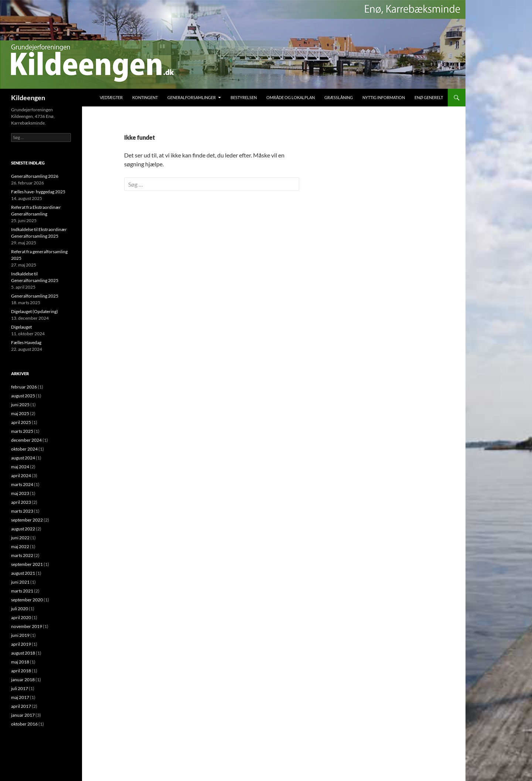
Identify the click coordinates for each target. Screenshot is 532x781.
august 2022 (23, 529)
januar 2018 (23, 680)
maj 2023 (20, 493)
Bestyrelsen (244, 97)
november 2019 (27, 626)
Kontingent (145, 97)
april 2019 (21, 644)
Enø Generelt (429, 97)
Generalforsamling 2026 (35, 176)
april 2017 (21, 706)
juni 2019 (20, 635)
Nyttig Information (384, 97)
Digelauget (21, 327)
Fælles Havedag (26, 342)
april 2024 (21, 476)
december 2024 (26, 440)
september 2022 (27, 520)
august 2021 (23, 573)
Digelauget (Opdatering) (35, 311)
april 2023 (21, 502)
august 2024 (23, 458)
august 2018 (23, 653)
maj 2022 (20, 546)
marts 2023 (22, 511)
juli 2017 (20, 688)
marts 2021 (22, 591)
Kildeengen (28, 98)
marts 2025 (22, 431)
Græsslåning (339, 97)
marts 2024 (22, 484)
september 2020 (27, 600)
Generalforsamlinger (192, 97)
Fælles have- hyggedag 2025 (38, 192)
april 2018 (21, 671)
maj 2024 (20, 467)
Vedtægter (111, 97)
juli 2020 (20, 609)
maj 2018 (20, 662)
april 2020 (21, 617)
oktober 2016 (24, 724)
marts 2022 (22, 555)
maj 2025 (20, 413)
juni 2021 (20, 582)
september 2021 (27, 564)
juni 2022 (20, 538)
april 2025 (21, 422)
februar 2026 (24, 387)
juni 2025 (20, 405)
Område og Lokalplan (291, 97)
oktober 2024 (24, 449)
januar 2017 (23, 715)
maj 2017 (20, 697)
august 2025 (23, 396)
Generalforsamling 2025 (35, 296)
